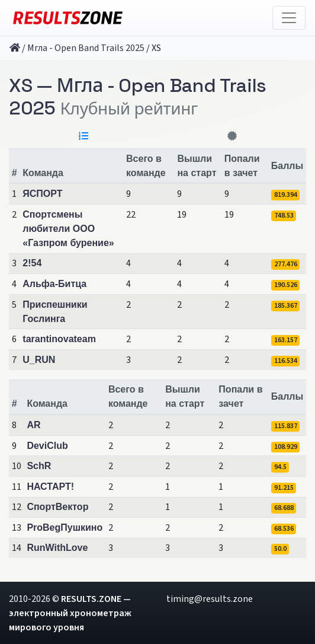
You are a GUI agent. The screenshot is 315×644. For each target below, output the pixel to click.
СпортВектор (57, 507)
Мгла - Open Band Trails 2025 (86, 48)
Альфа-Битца (54, 284)
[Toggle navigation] (289, 18)
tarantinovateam (59, 339)
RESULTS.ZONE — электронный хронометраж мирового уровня (70, 613)
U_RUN (39, 360)
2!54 (32, 263)
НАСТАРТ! (50, 487)
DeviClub (47, 446)
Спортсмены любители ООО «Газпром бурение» (68, 229)
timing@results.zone (210, 599)
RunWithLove (57, 548)
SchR (39, 466)
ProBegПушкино (65, 527)
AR (33, 425)
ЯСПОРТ (42, 194)
